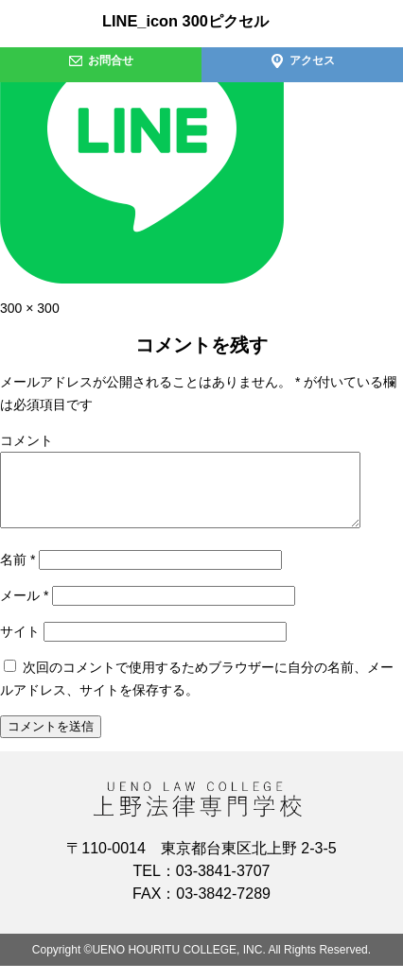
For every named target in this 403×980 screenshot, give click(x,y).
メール (24, 610)
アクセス (302, 60)
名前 (18, 574)
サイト (20, 645)
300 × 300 (30, 308)
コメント (26, 440)
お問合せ (101, 60)
